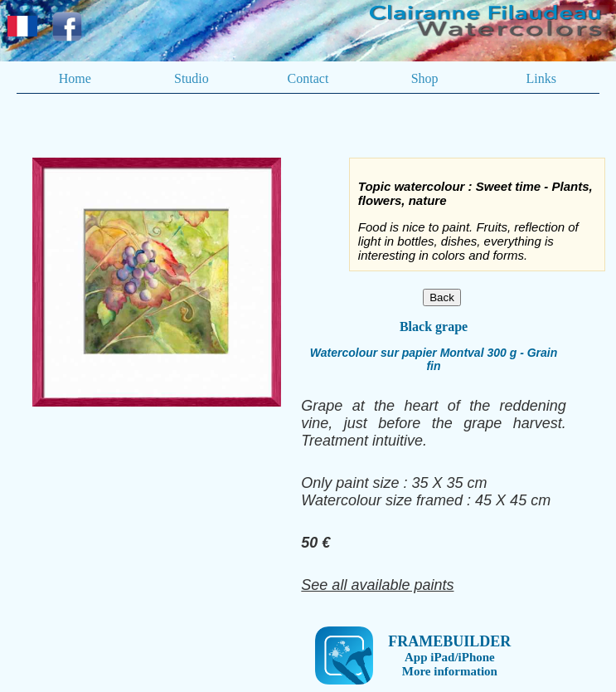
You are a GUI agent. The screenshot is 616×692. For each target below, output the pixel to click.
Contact (308, 78)
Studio (192, 78)
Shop (425, 78)
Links (541, 78)
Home (75, 78)
